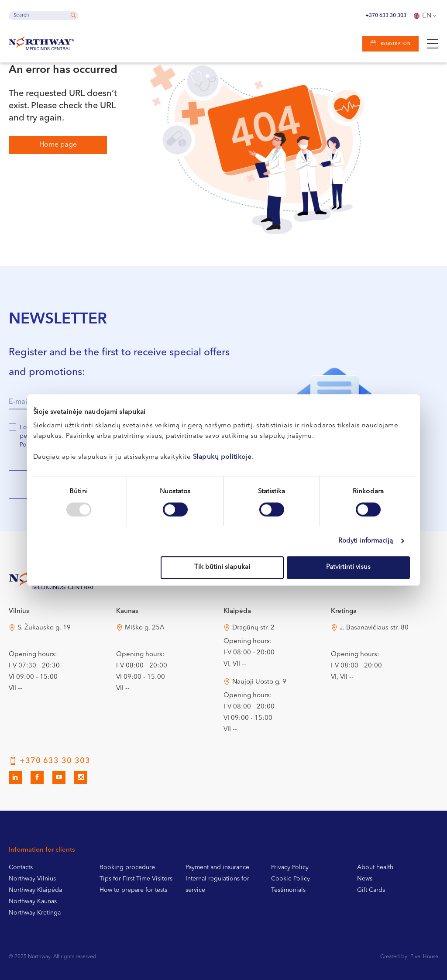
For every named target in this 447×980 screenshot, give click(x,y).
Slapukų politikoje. (223, 457)
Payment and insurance (217, 867)
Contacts (21, 867)
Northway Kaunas (33, 901)
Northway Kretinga (35, 913)
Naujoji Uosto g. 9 (259, 682)
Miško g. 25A (145, 628)
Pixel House (424, 957)
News (365, 879)
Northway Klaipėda (35, 890)
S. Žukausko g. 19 (44, 628)
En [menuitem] (427, 16)
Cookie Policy (291, 879)
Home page (58, 145)
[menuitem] (426, 16)
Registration (395, 44)
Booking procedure (127, 867)
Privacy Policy (290, 867)
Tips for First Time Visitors (136, 879)
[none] (426, 16)
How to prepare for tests (133, 890)
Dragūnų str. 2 (253, 628)
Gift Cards (371, 890)
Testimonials (288, 890)
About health (375, 867)
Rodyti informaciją (366, 541)
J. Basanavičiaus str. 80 (374, 628)
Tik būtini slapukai (222, 567)
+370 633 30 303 (386, 16)
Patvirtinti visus (348, 567)
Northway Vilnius (32, 879)
